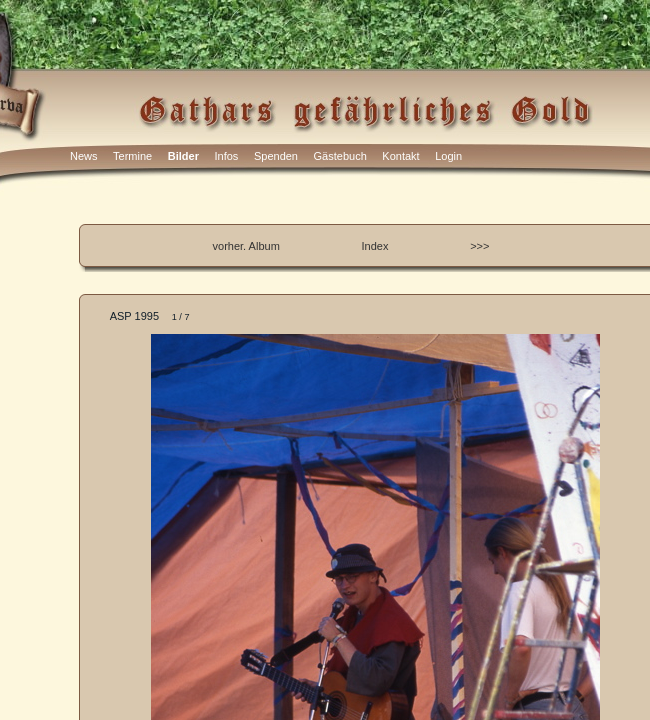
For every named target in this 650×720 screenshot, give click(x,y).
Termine (132, 156)
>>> (479, 246)
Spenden (276, 156)
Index (375, 246)
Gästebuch (340, 156)
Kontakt (400, 156)
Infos (227, 156)
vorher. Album (246, 246)
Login (448, 156)
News (84, 156)
